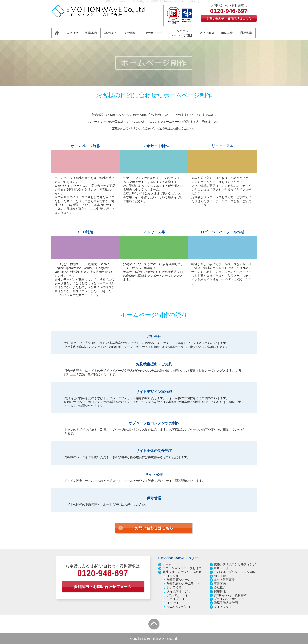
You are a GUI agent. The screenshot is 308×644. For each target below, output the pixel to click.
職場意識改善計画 (226, 603)
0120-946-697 (229, 11)
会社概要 (220, 587)
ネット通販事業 (224, 580)
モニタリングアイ (179, 607)
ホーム (167, 564)
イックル (173, 576)
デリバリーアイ (177, 595)
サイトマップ (223, 607)
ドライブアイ (176, 599)
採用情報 (220, 591)
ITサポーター (223, 568)
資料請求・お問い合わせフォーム (103, 587)
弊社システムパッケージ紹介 (182, 572)
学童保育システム (179, 580)
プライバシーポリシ (227, 599)
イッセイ (173, 603)
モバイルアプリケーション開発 (235, 572)
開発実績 (220, 576)
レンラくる (174, 587)
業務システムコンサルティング (235, 564)
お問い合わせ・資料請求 (230, 595)
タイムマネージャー (180, 591)
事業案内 (220, 584)
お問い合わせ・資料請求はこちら (229, 19)
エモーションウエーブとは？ (182, 568)
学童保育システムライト (183, 584)
